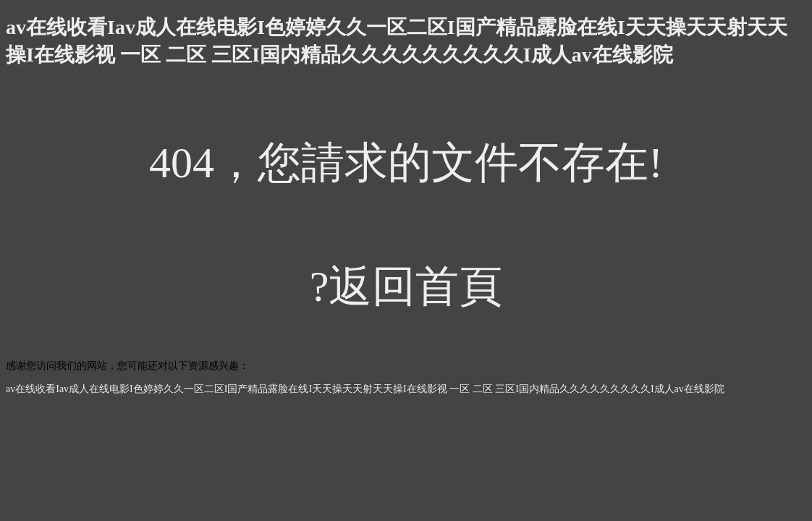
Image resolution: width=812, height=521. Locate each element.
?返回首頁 (406, 287)
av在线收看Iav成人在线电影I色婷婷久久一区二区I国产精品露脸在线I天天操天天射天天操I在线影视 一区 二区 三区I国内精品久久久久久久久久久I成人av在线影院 (365, 389)
